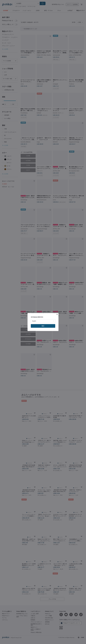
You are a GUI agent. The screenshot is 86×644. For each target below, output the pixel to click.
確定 (43, 326)
